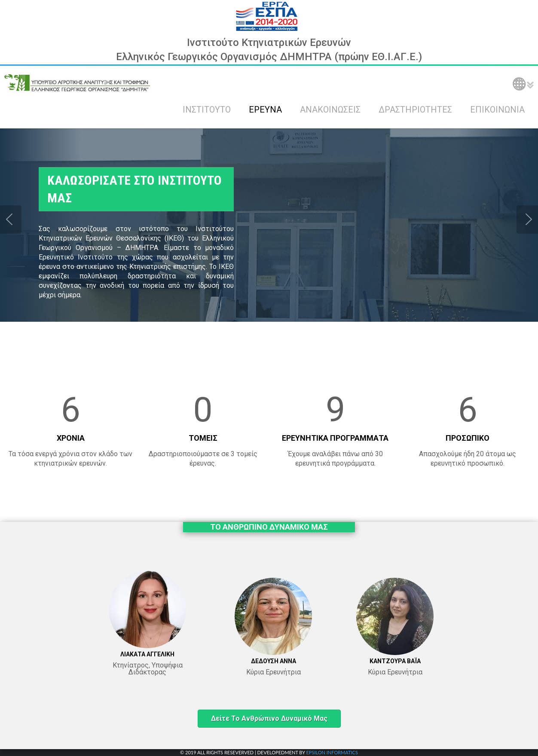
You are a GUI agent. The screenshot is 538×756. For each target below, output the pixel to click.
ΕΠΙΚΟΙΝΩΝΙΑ (497, 110)
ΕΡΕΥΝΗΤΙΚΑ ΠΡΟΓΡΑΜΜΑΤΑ (335, 438)
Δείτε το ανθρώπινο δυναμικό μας (269, 718)
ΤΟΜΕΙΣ (203, 438)
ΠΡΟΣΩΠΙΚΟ (468, 438)
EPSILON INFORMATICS (332, 752)
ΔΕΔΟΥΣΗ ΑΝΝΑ (274, 661)
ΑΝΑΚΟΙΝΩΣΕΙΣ (330, 110)
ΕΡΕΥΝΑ (265, 110)
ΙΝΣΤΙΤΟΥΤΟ (207, 110)
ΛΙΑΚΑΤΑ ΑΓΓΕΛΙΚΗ (147, 654)
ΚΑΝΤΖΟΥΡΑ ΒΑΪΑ (395, 661)
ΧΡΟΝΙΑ (71, 438)
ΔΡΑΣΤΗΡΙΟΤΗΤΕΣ (415, 110)
